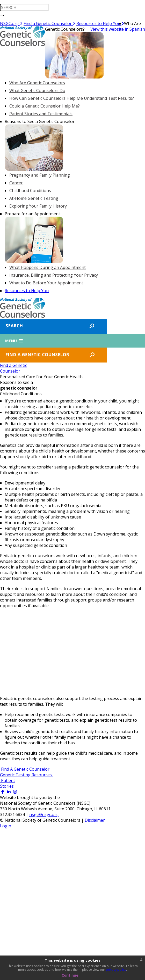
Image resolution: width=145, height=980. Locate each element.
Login (6, 826)
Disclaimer (95, 820)
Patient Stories (8, 783)
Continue (70, 975)
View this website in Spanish (118, 29)
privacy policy (116, 970)
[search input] (24, 7)
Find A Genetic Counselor (25, 769)
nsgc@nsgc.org (44, 814)
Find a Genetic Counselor (49, 23)
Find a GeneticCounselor (13, 368)
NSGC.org (11, 23)
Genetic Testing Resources (26, 775)
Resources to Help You (100, 23)
